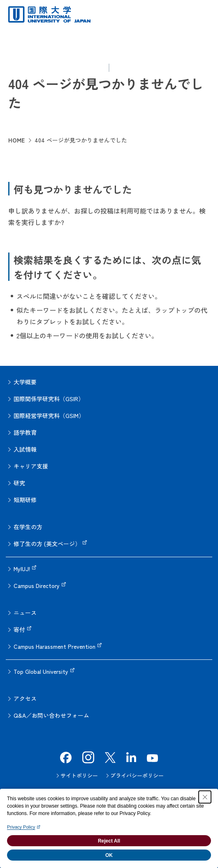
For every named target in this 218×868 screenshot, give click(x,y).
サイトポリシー (79, 775)
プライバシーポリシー (137, 775)
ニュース (25, 613)
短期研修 (25, 500)
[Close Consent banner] (205, 797)
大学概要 (25, 382)
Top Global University (41, 671)
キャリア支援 (31, 466)
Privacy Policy (21, 827)
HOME (16, 140)
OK (109, 855)
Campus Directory (37, 586)
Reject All (109, 841)
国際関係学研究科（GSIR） (49, 399)
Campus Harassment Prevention (54, 646)
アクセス (25, 698)
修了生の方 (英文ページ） (47, 544)
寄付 (19, 629)
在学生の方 (28, 527)
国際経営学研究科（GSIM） (49, 416)
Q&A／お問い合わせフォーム (51, 715)
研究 (19, 483)
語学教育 (25, 432)
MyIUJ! (22, 569)
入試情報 (25, 449)
